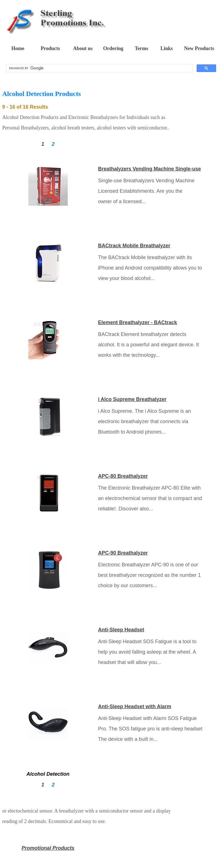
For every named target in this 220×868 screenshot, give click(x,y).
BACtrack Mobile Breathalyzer (134, 246)
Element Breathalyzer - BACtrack (138, 322)
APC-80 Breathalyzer (123, 476)
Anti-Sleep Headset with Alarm (135, 706)
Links (167, 48)
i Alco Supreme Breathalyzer (132, 399)
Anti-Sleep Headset (121, 630)
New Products (199, 48)
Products (50, 48)
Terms (141, 48)
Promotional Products (48, 848)
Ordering (113, 48)
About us (83, 48)
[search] (99, 68)
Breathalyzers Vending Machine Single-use (149, 169)
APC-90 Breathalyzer (123, 553)
